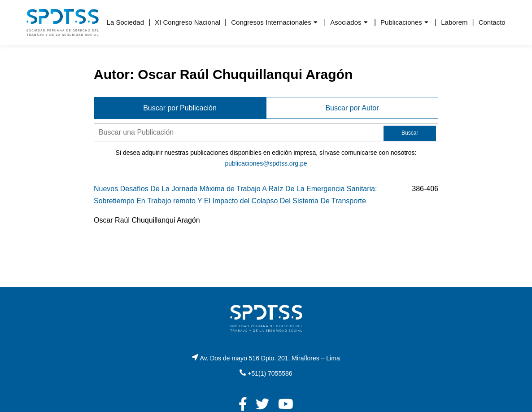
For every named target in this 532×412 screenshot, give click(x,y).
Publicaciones (401, 22)
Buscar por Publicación (180, 108)
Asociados (346, 22)
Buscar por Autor (352, 108)
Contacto (492, 22)
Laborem (454, 22)
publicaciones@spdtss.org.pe (266, 163)
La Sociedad (125, 22)
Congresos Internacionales (271, 22)
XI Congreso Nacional (188, 22)
